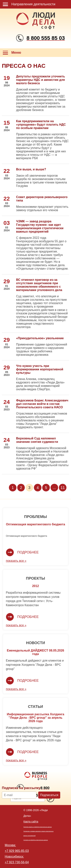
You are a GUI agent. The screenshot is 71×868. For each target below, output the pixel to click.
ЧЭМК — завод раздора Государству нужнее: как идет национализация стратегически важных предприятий (40, 226)
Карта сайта (31, 822)
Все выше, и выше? (31, 169)
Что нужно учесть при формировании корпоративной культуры (40, 369)
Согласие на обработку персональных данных (36, 840)
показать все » (16, 561)
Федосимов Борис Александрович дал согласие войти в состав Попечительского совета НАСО (42, 404)
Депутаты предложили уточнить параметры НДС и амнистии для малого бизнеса (41, 80)
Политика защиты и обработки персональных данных (38, 827)
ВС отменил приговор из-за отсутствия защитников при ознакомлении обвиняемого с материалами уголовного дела (39, 285)
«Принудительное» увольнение (40, 338)
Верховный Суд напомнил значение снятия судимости (37, 440)
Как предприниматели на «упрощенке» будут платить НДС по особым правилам (41, 125)
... (54, 488)
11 (63, 488)
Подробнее (28, 552)
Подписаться (49, 795)
